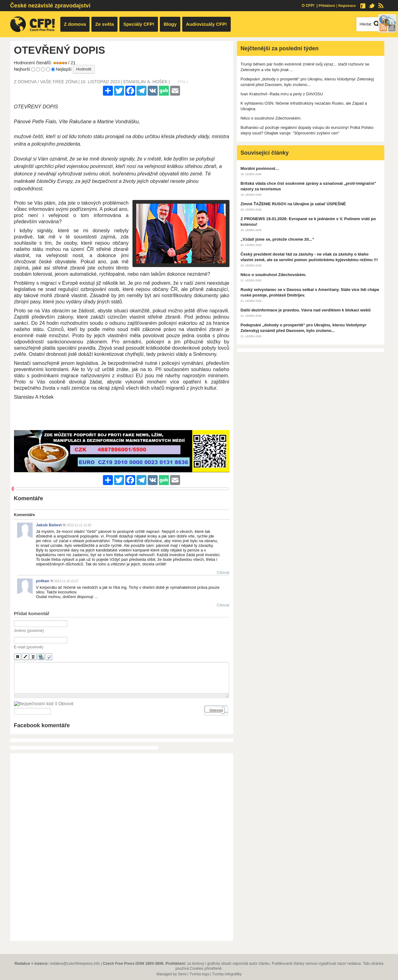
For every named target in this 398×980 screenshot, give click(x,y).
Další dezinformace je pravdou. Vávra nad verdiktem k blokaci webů (306, 310)
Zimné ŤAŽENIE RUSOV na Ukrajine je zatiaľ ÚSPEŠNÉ (293, 204)
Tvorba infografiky (227, 974)
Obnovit (64, 710)
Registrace (347, 6)
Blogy (170, 24)
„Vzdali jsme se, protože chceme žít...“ (278, 239)
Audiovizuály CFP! (206, 24)
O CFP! (308, 6)
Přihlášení (327, 6)
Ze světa (104, 24)
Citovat (223, 572)
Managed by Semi (171, 974)
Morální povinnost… (260, 168)
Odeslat (216, 724)
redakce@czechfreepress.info (75, 964)
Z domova (75, 24)
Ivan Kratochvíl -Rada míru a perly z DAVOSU (282, 94)
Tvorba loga (199, 974)
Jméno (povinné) (29, 631)
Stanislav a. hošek (145, 82)
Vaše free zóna (59, 82)
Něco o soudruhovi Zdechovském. (271, 118)
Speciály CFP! (139, 24)
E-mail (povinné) (29, 647)
